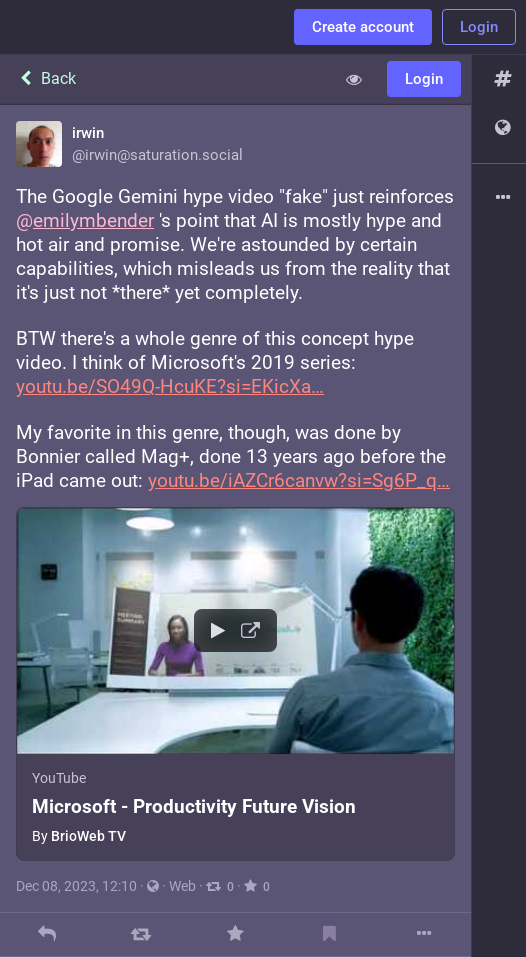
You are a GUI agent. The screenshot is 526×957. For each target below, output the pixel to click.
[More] (423, 934)
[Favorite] (235, 934)
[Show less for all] (354, 79)
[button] (235, 684)
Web (182, 886)
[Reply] (47, 934)
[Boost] (141, 934)
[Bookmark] (329, 934)
